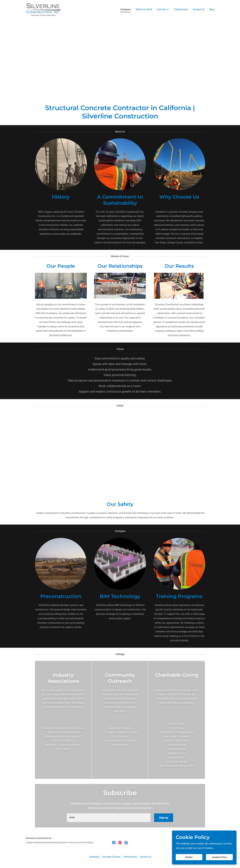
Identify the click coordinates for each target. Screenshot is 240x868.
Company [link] (126, 9)
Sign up (164, 818)
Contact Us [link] (199, 9)
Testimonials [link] (181, 9)
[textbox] (109, 818)
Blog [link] (212, 9)
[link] (43, 9)
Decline (191, 857)
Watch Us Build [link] (144, 9)
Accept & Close (220, 857)
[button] (163, 10)
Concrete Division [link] (111, 857)
